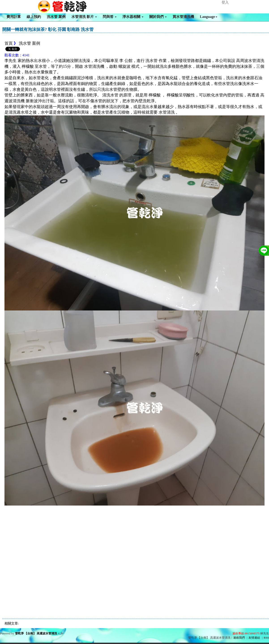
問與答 (110, 17)
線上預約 (34, 17)
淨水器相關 (133, 17)
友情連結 (254, 638)
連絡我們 (239, 638)
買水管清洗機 (183, 17)
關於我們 (158, 17)
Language (209, 17)
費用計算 (14, 17)
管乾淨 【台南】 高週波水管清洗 (36, 633)
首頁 (9, 43)
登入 (225, 2)
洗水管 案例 (56, 17)
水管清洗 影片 (84, 17)
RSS (266, 638)
